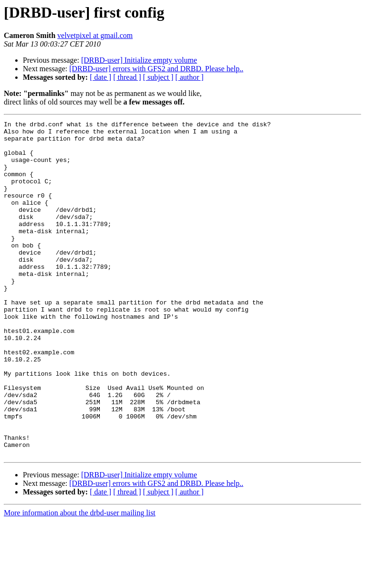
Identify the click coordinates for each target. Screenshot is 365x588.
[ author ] (190, 77)
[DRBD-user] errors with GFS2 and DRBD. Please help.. (156, 69)
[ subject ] (158, 77)
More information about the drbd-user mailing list (80, 580)
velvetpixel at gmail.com (95, 35)
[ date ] (101, 77)
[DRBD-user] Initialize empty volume (139, 60)
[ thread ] (127, 77)
